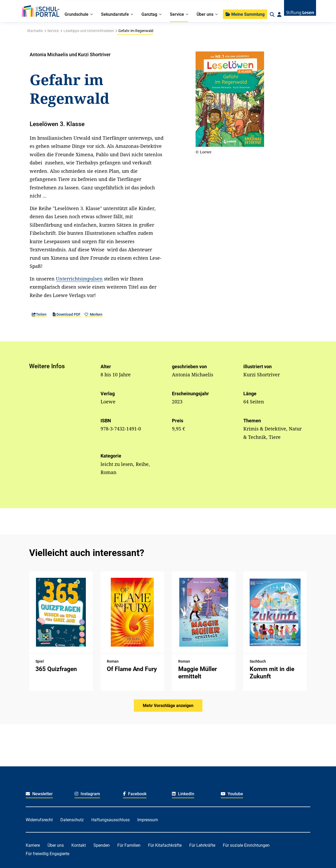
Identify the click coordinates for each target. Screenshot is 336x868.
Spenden (102, 845)
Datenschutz (72, 820)
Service (53, 31)
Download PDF (67, 314)
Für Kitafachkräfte (165, 845)
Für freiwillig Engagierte (48, 854)
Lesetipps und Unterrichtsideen (89, 31)
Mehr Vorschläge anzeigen (168, 706)
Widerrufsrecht (39, 820)
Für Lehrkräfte (202, 845)
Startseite (35, 31)
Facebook (135, 794)
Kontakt (79, 845)
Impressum (148, 820)
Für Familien (129, 845)
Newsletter (39, 794)
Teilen (39, 314)
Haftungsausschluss (111, 820)
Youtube (232, 794)
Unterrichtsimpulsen (79, 279)
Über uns (56, 845)
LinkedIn (183, 794)
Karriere (33, 845)
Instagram (87, 794)
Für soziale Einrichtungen (246, 845)
